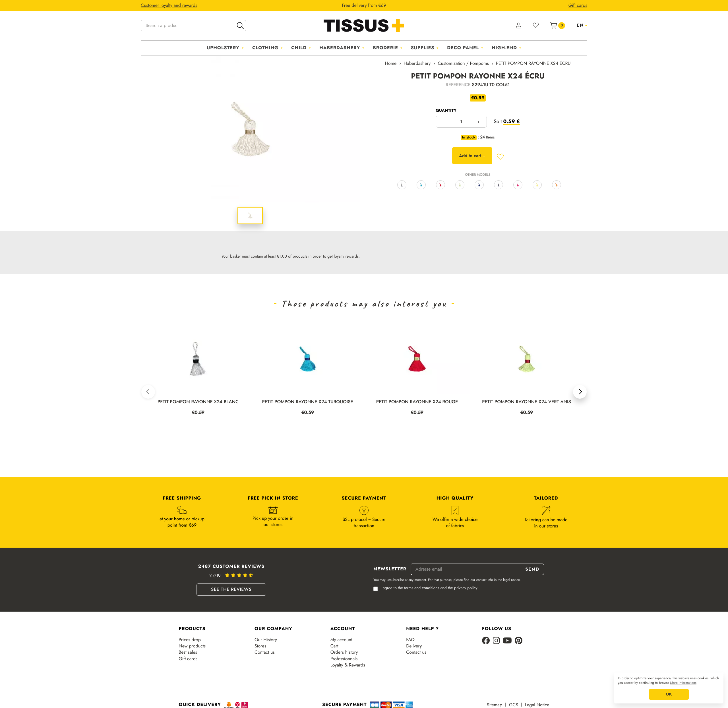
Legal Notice (537, 705)
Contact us (265, 652)
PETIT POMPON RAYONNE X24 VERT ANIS (526, 402)
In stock (469, 138)
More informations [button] (683, 683)
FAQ (410, 640)
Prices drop (190, 640)
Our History (266, 640)
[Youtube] (507, 641)
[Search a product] (193, 26)
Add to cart (472, 156)
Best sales (188, 652)
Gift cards (188, 659)
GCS (514, 705)
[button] (148, 392)
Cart (334, 646)
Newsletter (390, 569)
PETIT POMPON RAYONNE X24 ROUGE (417, 402)
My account (341, 640)
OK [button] (669, 694)
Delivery (414, 646)
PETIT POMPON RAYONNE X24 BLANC (198, 402)
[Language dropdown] (582, 25)
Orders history (344, 652)
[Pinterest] (519, 641)
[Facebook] (486, 641)
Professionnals (344, 659)
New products (192, 646)
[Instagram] (496, 641)
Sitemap (495, 705)
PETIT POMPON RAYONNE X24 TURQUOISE (307, 402)
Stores (260, 646)
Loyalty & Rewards (348, 665)
